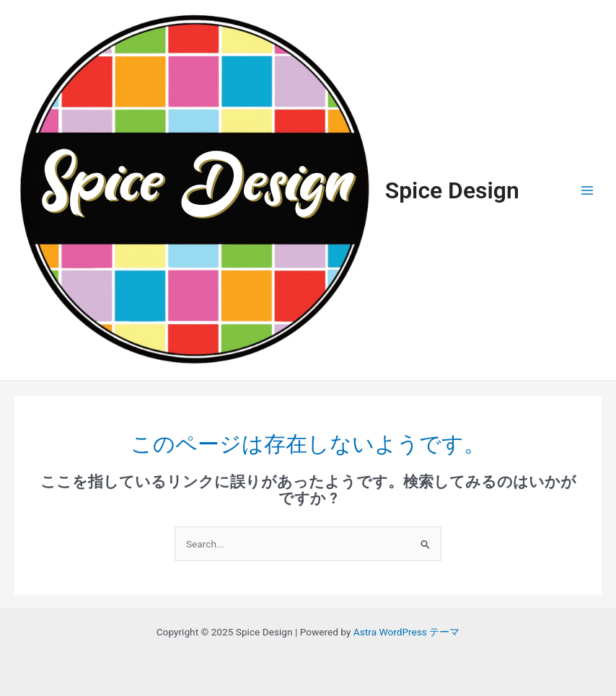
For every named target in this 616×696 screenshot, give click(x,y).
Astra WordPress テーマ (406, 632)
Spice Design (452, 190)
